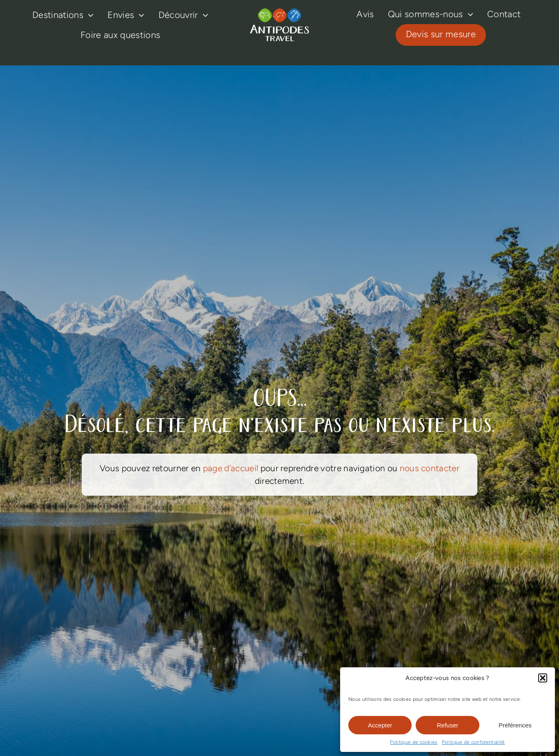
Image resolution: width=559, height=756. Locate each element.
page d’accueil (231, 468)
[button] (543, 678)
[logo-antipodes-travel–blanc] (279, 12)
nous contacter (430, 468)
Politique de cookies (414, 742)
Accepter (380, 725)
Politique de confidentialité (473, 742)
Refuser (448, 725)
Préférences (515, 725)
